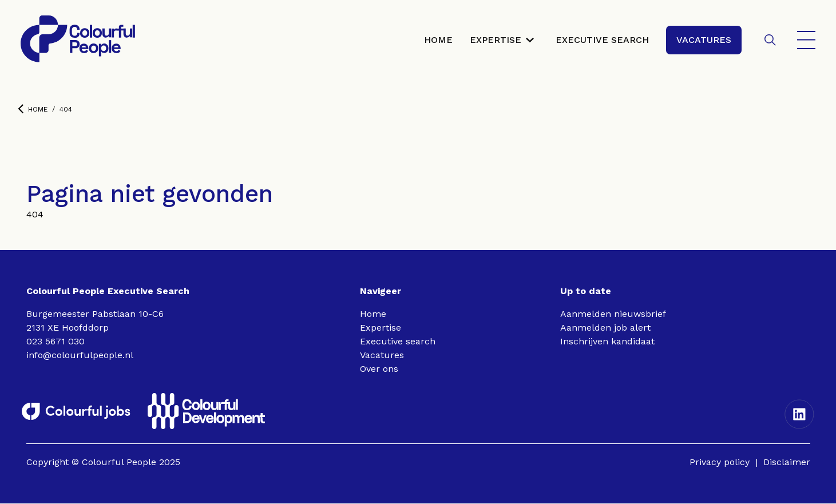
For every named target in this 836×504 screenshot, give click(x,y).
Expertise (381, 328)
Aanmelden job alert (605, 328)
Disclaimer (787, 463)
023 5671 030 (56, 342)
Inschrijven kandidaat (607, 342)
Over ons (379, 369)
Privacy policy (720, 463)
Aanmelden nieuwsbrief (613, 314)
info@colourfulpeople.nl (80, 356)
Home (33, 110)
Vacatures (382, 356)
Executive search (398, 342)
